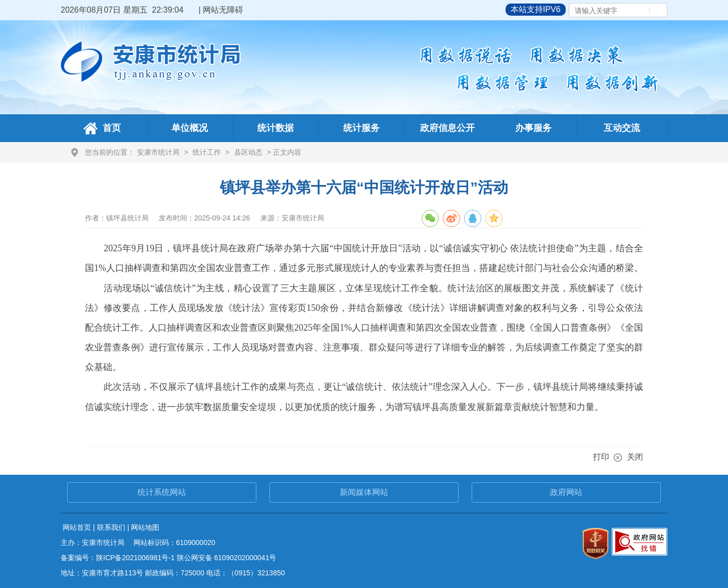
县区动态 (248, 152)
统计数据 (276, 128)
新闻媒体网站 (364, 492)
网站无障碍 (223, 10)
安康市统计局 (158, 152)
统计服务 (361, 128)
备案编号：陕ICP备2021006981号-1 (118, 558)
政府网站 (566, 492)
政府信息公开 (447, 128)
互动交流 (622, 128)
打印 (601, 457)
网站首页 (77, 527)
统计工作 (207, 152)
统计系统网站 (162, 492)
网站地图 (145, 527)
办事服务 (533, 128)
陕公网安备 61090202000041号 (227, 558)
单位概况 (190, 128)
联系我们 (111, 527)
